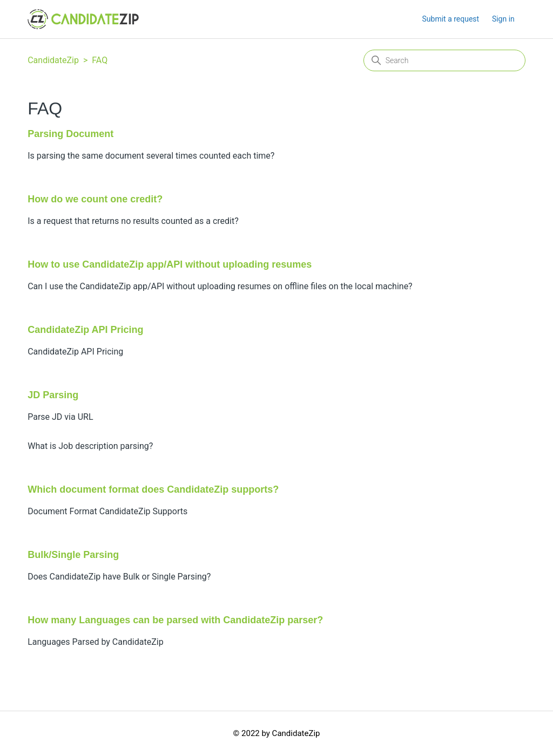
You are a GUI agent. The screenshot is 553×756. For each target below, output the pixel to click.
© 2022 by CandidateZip (277, 733)
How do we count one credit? (95, 199)
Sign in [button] (503, 19)
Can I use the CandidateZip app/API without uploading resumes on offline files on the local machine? (220, 286)
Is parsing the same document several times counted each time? (151, 156)
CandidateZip (53, 60)
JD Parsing (53, 395)
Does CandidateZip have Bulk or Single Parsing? (119, 577)
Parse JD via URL (60, 417)
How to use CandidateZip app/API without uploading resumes (170, 264)
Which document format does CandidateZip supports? (153, 489)
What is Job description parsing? (90, 446)
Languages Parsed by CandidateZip (95, 642)
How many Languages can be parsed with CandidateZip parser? (175, 620)
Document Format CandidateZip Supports (107, 511)
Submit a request (451, 19)
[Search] (444, 60)
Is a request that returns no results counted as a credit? (133, 221)
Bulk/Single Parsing (73, 555)
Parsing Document (70, 134)
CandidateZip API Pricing (85, 330)
